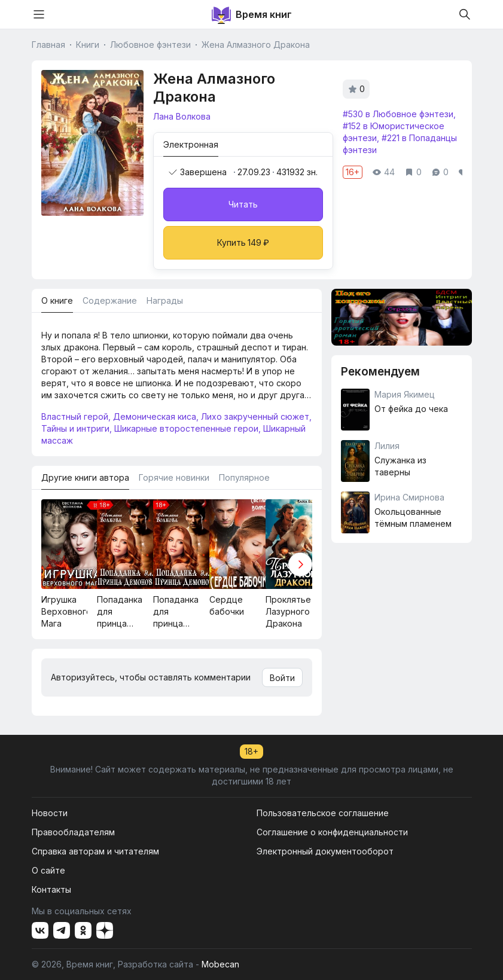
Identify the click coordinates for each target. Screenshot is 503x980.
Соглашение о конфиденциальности (332, 832)
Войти (282, 678)
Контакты (51, 889)
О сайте (48, 870)
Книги (88, 45)
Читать (243, 204)
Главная (48, 45)
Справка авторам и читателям (95, 851)
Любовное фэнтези (150, 45)
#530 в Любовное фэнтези (398, 114)
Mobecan (220, 964)
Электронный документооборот (325, 851)
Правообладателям (73, 832)
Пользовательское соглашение (323, 813)
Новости (50, 813)
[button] (300, 564)
